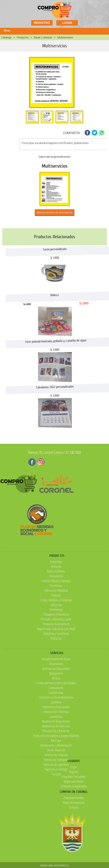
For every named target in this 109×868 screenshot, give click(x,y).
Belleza (56, 732)
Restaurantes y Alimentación (56, 799)
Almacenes (56, 600)
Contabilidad (56, 747)
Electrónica (56, 624)
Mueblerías (56, 647)
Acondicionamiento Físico (56, 713)
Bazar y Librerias (43, 37)
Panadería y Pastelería (56, 652)
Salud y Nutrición (56, 804)
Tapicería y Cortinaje (56, 823)
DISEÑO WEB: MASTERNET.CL (54, 865)
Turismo (56, 828)
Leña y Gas (56, 643)
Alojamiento (56, 718)
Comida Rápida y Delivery (56, 619)
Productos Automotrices (56, 662)
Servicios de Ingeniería (56, 819)
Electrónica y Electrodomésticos (56, 752)
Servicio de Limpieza (56, 809)
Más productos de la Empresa (54, 212)
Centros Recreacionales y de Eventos (56, 737)
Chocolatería (56, 614)
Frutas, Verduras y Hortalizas (56, 638)
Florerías (56, 633)
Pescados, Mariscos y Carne (56, 657)
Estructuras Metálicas (56, 628)
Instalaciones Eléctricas (56, 766)
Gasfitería (56, 756)
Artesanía (56, 604)
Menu (7, 31)
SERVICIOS (57, 707)
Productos (23, 37)
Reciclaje (56, 795)
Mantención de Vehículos (56, 780)
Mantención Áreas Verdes (56, 776)
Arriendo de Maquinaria (56, 723)
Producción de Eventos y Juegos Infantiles (56, 790)
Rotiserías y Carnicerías (56, 671)
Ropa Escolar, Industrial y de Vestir (56, 667)
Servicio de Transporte (56, 814)
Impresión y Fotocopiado (56, 761)
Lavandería (56, 771)
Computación (56, 742)
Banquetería (56, 728)
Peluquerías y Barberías (56, 785)
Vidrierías (56, 676)
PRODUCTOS (57, 594)
